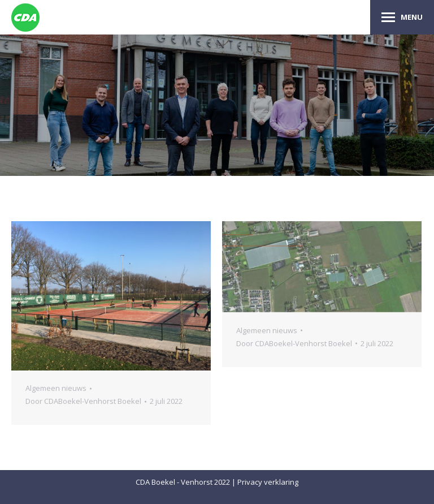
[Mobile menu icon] (402, 17)
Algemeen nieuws (56, 388)
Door (83, 401)
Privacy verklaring (268, 482)
